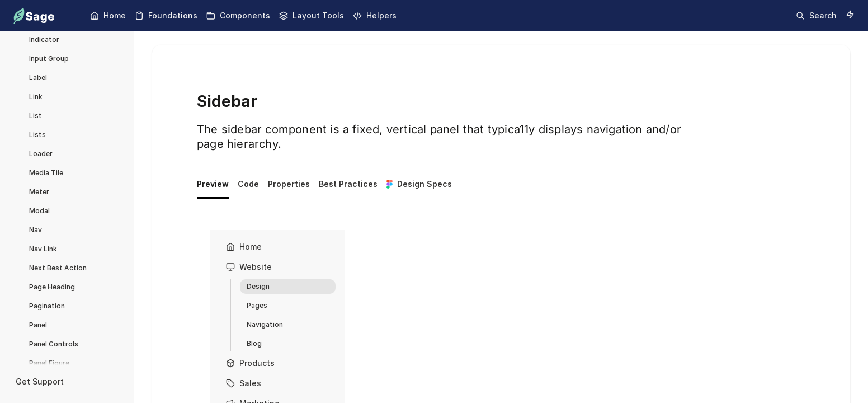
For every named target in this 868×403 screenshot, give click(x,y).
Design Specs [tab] (419, 184)
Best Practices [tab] (348, 184)
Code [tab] (248, 184)
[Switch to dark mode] (850, 15)
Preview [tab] (213, 184)
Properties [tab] (289, 184)
